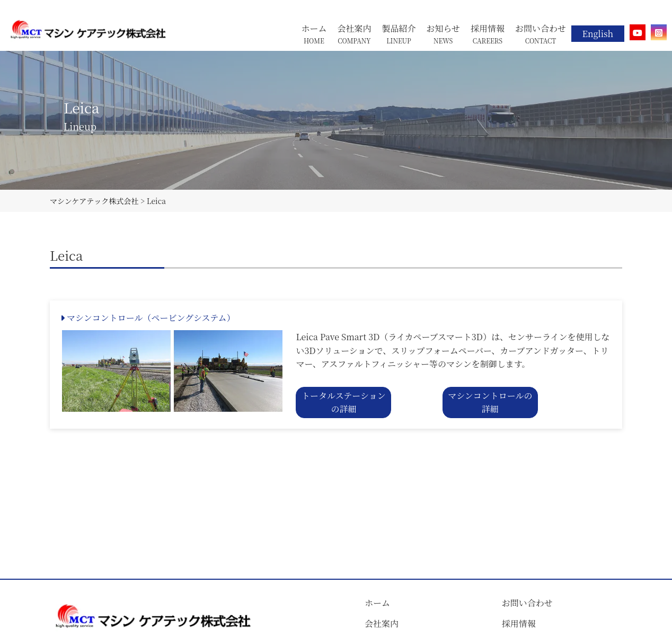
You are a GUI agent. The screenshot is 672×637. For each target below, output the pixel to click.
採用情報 (519, 623)
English (598, 34)
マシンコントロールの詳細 (490, 402)
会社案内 (382, 623)
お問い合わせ (527, 603)
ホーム (377, 603)
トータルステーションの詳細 (344, 402)
